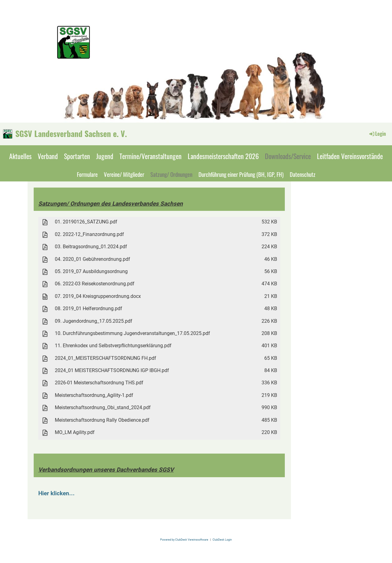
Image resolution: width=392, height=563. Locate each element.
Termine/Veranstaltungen (151, 156)
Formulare (87, 174)
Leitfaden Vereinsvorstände (350, 156)
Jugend (105, 156)
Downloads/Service (288, 156)
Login (377, 134)
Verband (48, 156)
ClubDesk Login (222, 540)
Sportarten (77, 156)
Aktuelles (20, 156)
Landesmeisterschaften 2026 (223, 156)
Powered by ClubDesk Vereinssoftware (184, 540)
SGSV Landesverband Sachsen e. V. (71, 134)
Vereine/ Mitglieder (124, 174)
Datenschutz (303, 174)
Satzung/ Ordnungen (171, 174)
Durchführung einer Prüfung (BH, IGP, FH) (241, 174)
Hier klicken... (57, 493)
